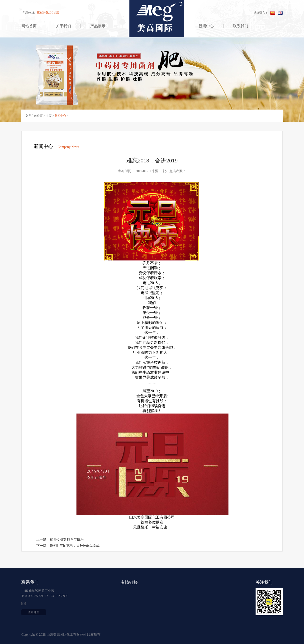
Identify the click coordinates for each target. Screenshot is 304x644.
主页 (49, 116)
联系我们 (241, 26)
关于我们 (63, 26)
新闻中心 (206, 26)
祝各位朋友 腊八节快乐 (67, 540)
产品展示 (98, 26)
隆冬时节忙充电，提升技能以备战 (75, 546)
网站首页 (29, 26)
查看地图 (34, 612)
